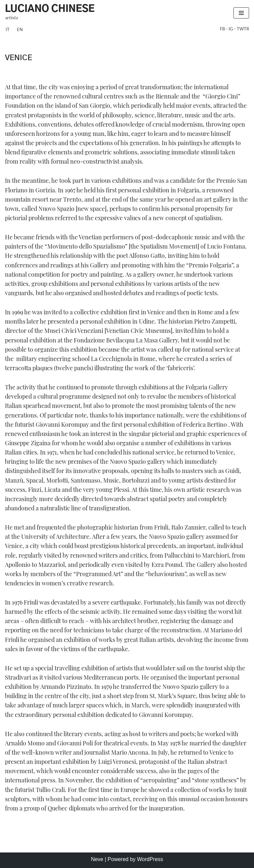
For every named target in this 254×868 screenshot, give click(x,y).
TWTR (243, 29)
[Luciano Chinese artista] (50, 13)
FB (223, 29)
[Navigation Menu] (241, 13)
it (8, 29)
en (20, 29)
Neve (97, 859)
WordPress (150, 859)
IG (231, 29)
